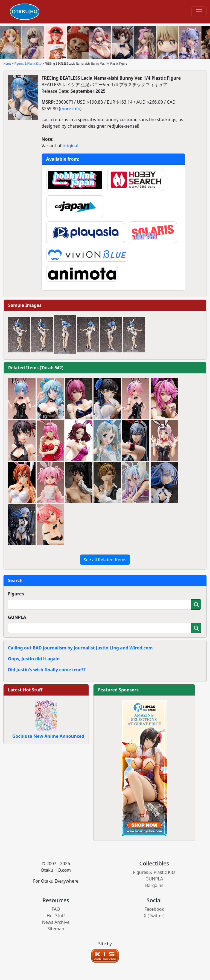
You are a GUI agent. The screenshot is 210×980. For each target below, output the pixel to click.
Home (7, 64)
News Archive (56, 922)
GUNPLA (17, 617)
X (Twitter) (154, 916)
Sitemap (56, 929)
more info (70, 109)
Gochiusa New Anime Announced (48, 736)
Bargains (154, 885)
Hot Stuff (56, 916)
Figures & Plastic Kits (28, 64)
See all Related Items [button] (105, 560)
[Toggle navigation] (199, 12)
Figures (16, 594)
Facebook (154, 909)
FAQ (56, 909)
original (70, 146)
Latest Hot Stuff (25, 690)
